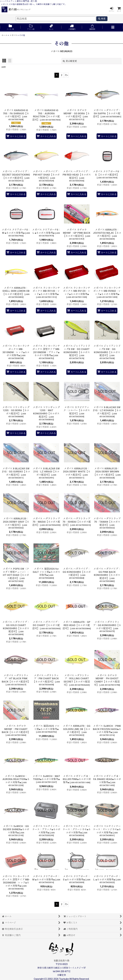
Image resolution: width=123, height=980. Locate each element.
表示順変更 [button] (70, 61)
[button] (113, 27)
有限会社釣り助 (61, 961)
